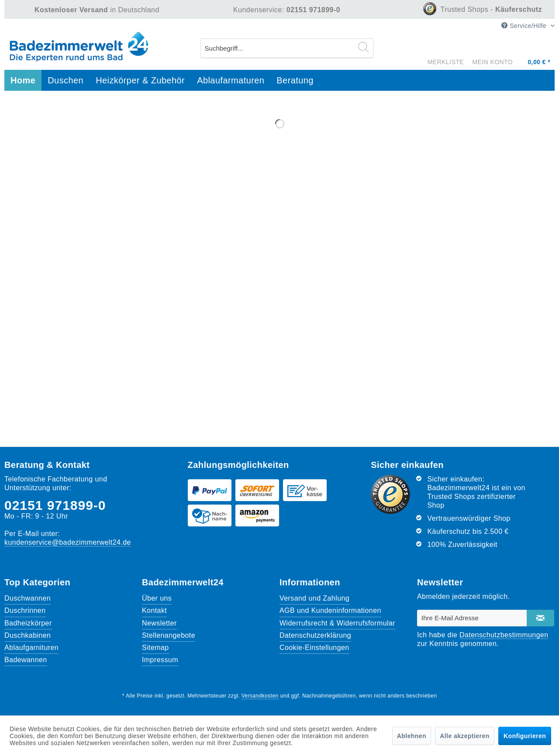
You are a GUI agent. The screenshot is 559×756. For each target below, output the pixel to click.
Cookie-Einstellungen (314, 648)
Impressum (160, 660)
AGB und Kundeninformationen (330, 610)
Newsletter (159, 623)
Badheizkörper (28, 623)
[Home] (23, 81)
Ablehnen (412, 736)
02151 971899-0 (55, 505)
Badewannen (26, 660)
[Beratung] (295, 81)
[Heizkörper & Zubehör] (140, 81)
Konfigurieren (525, 736)
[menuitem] (287, 48)
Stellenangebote (169, 635)
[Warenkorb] (538, 50)
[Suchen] (364, 47)
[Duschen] (66, 81)
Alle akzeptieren (464, 736)
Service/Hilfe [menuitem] (525, 26)
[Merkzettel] (446, 47)
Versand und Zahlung (314, 598)
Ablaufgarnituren (31, 648)
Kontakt (154, 610)
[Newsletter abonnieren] (540, 618)
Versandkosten (260, 696)
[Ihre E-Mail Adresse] (472, 618)
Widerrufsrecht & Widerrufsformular (337, 623)
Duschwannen (28, 598)
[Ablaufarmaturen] (231, 81)
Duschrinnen (25, 610)
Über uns (157, 598)
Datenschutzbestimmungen (504, 635)
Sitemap (155, 648)
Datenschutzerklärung (315, 635)
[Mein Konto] (495, 52)
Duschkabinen (28, 635)
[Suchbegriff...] (287, 48)
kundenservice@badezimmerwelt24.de (68, 542)
